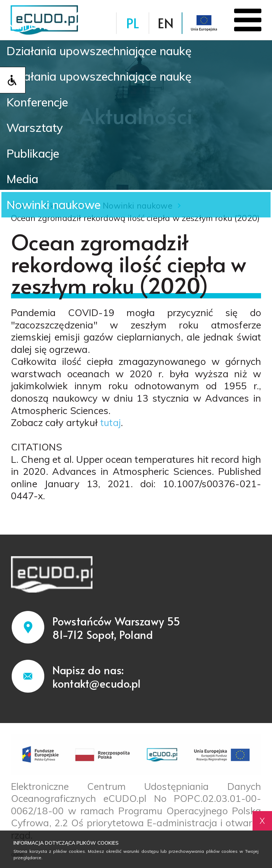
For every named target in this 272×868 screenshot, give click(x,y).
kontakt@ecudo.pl (97, 684)
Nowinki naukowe (58, 210)
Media (24, 183)
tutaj (110, 423)
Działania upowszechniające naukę (109, 48)
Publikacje (36, 156)
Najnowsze (39, 21)
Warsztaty (37, 129)
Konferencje (42, 102)
